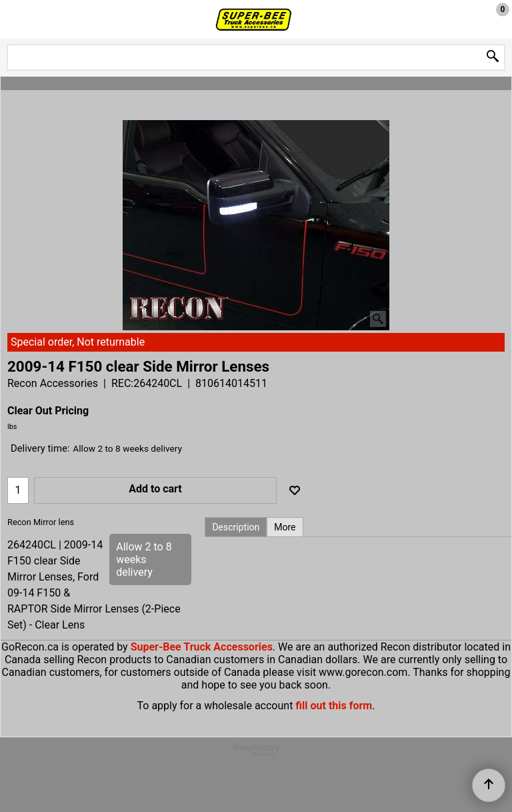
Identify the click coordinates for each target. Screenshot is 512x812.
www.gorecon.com (363, 672)
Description (236, 527)
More (285, 527)
